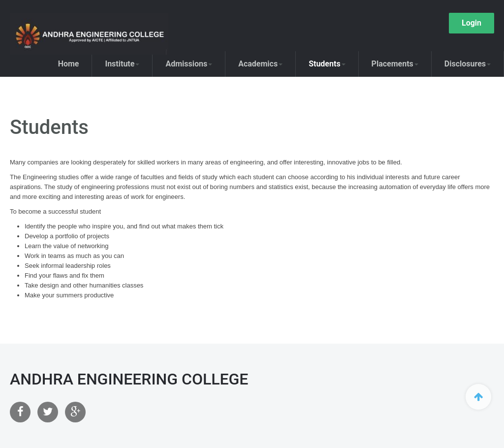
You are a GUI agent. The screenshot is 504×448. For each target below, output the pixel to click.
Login (472, 23)
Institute (122, 64)
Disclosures (468, 64)
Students (327, 64)
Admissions (189, 64)
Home (69, 64)
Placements (395, 64)
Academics (260, 64)
